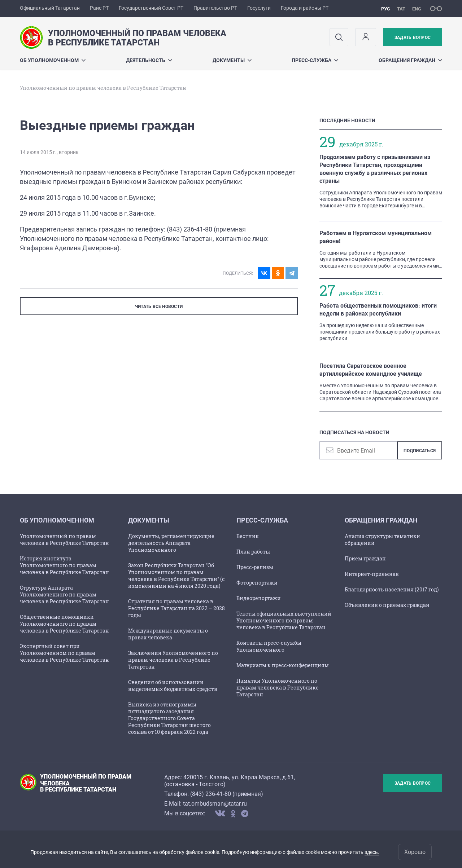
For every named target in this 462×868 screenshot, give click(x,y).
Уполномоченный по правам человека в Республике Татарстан (64, 539)
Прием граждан (365, 558)
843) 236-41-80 (212, 794)
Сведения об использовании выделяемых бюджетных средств (173, 686)
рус (386, 9)
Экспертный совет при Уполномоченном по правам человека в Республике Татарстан (64, 653)
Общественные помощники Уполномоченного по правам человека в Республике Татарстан (64, 624)
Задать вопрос (413, 38)
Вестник (248, 536)
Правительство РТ (215, 8)
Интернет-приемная (372, 574)
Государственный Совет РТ (151, 8)
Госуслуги (259, 8)
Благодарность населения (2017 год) (392, 589)
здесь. (372, 852)
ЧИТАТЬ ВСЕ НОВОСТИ (159, 307)
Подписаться (420, 451)
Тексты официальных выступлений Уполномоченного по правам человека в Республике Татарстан (284, 620)
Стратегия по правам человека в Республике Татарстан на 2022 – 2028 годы (176, 608)
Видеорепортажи (259, 598)
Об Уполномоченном (53, 60)
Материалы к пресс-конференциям (283, 665)
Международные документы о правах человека (168, 634)
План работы (253, 552)
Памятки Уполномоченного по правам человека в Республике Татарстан (278, 688)
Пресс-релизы (255, 567)
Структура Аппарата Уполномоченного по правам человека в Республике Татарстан (64, 594)
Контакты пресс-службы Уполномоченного (269, 646)
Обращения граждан (410, 60)
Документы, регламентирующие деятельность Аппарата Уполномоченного (171, 543)
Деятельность (149, 60)
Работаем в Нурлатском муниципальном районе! (376, 237)
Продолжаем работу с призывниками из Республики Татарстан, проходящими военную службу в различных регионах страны (375, 169)
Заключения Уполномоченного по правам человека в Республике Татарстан (173, 660)
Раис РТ (99, 8)
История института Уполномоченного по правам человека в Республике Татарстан (64, 565)
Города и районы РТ (305, 8)
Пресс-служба (315, 60)
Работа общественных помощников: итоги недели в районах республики (378, 310)
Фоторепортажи (257, 583)
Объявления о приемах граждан (387, 605)
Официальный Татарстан (50, 8)
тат (401, 9)
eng (417, 9)
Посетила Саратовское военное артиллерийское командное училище (371, 370)
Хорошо (415, 852)
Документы (232, 60)
